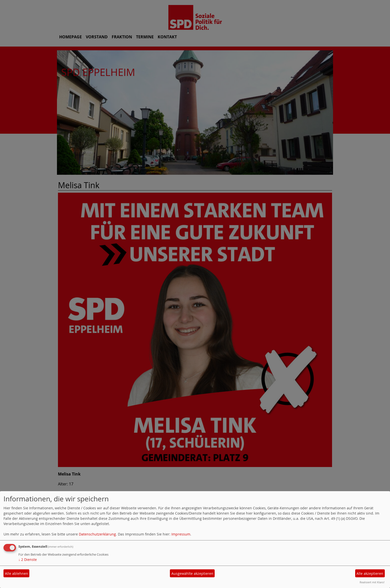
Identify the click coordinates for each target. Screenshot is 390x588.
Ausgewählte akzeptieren (192, 573)
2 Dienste (28, 559)
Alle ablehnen (17, 573)
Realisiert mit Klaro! (372, 582)
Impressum (181, 534)
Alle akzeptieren (370, 573)
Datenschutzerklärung (97, 534)
